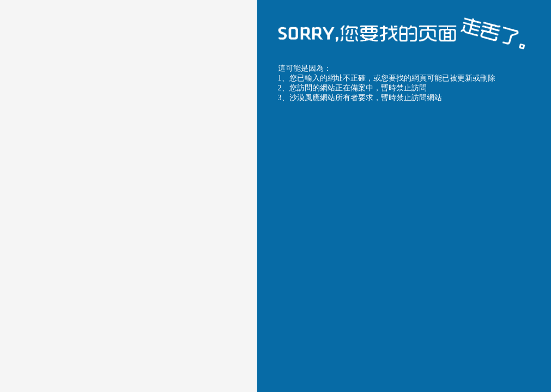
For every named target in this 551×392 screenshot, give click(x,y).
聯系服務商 (461, 305)
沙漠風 (442, 154)
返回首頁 (385, 305)
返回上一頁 (309, 305)
